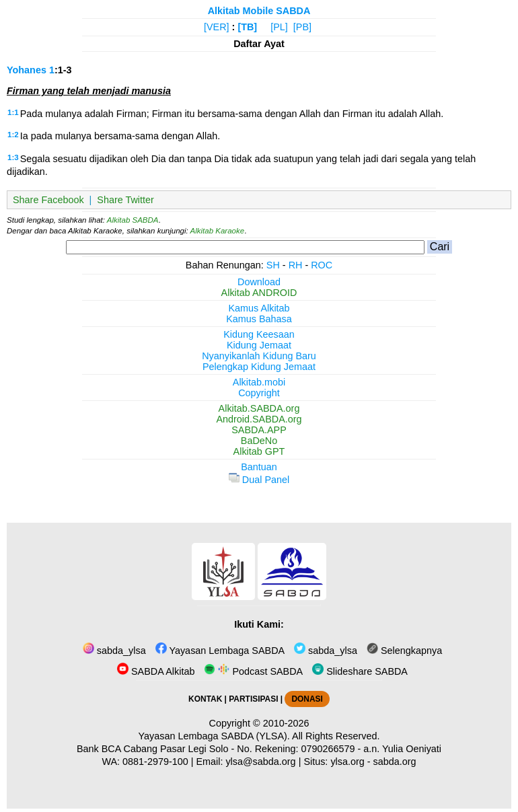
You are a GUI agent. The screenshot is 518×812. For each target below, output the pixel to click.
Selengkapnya (404, 651)
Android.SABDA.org (259, 419)
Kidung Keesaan (259, 334)
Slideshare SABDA (360, 671)
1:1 (13, 112)
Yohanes (27, 70)
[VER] (217, 27)
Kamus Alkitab (259, 308)
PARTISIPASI (253, 699)
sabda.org (395, 762)
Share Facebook (48, 200)
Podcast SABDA (253, 671)
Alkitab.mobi (259, 382)
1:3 (13, 157)
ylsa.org (347, 762)
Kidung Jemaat (259, 345)
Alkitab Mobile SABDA (259, 11)
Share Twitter (125, 200)
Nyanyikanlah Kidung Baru (259, 356)
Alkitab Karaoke (218, 231)
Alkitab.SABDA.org (259, 408)
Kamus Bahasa (259, 319)
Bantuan (259, 467)
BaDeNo (259, 441)
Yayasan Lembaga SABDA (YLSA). (214, 736)
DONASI (307, 699)
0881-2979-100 (155, 762)
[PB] (302, 27)
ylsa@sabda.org (260, 762)
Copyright (259, 393)
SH (273, 265)
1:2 (13, 135)
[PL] (279, 27)
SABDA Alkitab (156, 671)
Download (259, 282)
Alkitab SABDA (133, 220)
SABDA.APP (259, 430)
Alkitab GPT (259, 451)
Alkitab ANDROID (259, 293)
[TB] (247, 27)
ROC (322, 265)
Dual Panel (259, 480)
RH (296, 265)
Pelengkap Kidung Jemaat (259, 367)
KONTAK (205, 699)
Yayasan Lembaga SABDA (220, 651)
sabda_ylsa (114, 651)
